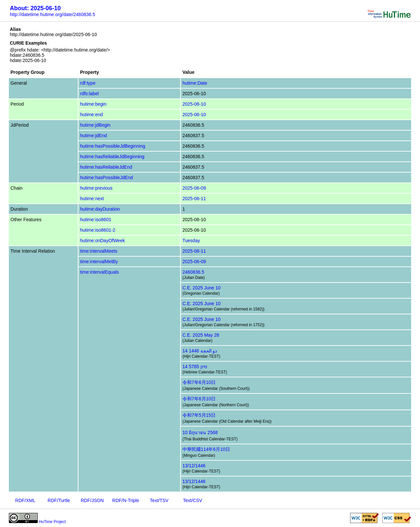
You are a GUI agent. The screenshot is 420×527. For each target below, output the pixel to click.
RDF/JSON (92, 500)
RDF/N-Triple (126, 500)
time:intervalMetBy (99, 262)
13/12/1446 (194, 466)
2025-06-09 (194, 188)
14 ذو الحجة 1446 (200, 351)
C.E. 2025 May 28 (201, 335)
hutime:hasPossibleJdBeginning (113, 146)
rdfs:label (89, 94)
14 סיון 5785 (195, 367)
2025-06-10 (194, 104)
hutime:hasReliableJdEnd (106, 167)
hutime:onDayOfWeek (103, 241)
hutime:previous (96, 188)
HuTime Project (52, 522)
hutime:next (92, 199)
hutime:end (91, 115)
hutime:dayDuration (100, 209)
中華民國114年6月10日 (206, 449)
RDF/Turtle (59, 500)
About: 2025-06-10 (35, 8)
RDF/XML (25, 500)
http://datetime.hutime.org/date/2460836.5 (52, 14)
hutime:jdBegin (95, 125)
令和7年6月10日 (199, 382)
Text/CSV (193, 500)
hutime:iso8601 (96, 220)
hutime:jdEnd (94, 136)
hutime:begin (93, 104)
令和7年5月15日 (199, 415)
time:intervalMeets (99, 251)
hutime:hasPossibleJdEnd (106, 178)
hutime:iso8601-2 (98, 230)
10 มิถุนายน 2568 (200, 432)
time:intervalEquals (99, 272)
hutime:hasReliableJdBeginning (112, 157)
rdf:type (88, 83)
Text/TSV (159, 500)
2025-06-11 (194, 199)
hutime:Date (195, 83)
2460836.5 (193, 272)
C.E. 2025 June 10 (201, 288)
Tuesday (191, 241)
